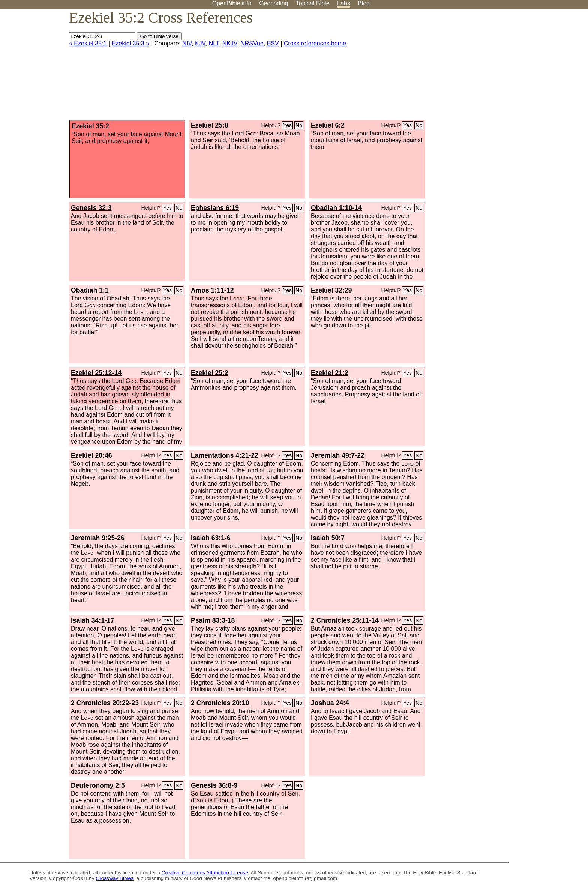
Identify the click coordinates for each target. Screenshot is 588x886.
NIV (187, 43)
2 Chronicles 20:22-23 (105, 703)
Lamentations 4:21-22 (225, 455)
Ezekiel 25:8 (210, 125)
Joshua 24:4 (330, 703)
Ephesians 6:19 (215, 208)
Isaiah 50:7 (328, 538)
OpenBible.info (232, 3)
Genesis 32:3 (91, 208)
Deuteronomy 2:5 (98, 785)
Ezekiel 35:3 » (131, 43)
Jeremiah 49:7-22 (338, 455)
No (299, 125)
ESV (273, 43)
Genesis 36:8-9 (214, 785)
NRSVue (252, 43)
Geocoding (274, 3)
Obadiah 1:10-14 (336, 208)
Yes (287, 125)
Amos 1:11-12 (212, 290)
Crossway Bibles (114, 878)
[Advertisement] (512, 67)
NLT (214, 43)
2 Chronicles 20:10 (220, 703)
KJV (200, 43)
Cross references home (315, 43)
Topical (313, 3)
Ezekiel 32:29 (331, 290)
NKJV (230, 43)
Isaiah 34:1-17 (92, 620)
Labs (344, 3)
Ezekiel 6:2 (328, 125)
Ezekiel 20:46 (91, 455)
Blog (364, 3)
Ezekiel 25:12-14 (96, 373)
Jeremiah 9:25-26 (98, 538)
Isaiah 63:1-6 (211, 538)
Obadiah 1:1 (90, 290)
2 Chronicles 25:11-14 (345, 620)
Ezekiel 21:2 (330, 373)
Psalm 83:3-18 (213, 620)
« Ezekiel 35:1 (88, 43)
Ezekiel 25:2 (210, 373)
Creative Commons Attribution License (205, 873)
